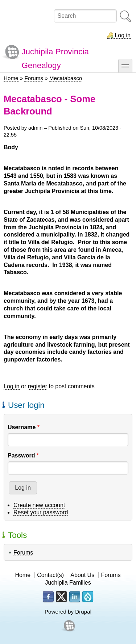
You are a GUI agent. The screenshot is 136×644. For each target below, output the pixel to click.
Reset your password (41, 512)
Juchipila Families (68, 583)
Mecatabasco (66, 78)
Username (22, 427)
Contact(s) (50, 575)
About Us (82, 575)
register (38, 386)
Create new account (39, 505)
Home (11, 78)
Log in (123, 35)
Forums (34, 78)
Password (21, 455)
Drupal (83, 612)
